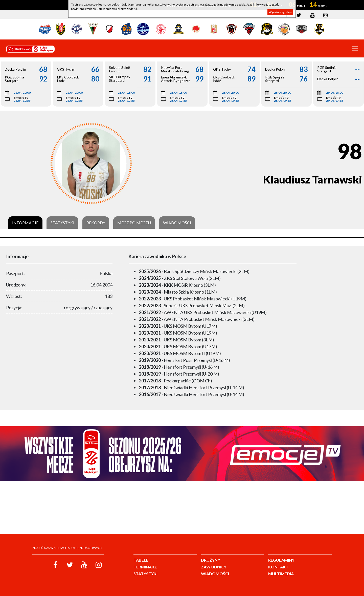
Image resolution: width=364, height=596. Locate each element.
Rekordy (96, 223)
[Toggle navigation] (355, 49)
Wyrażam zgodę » (280, 12)
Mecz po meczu (134, 223)
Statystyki (62, 223)
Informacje (25, 223)
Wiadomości (177, 223)
